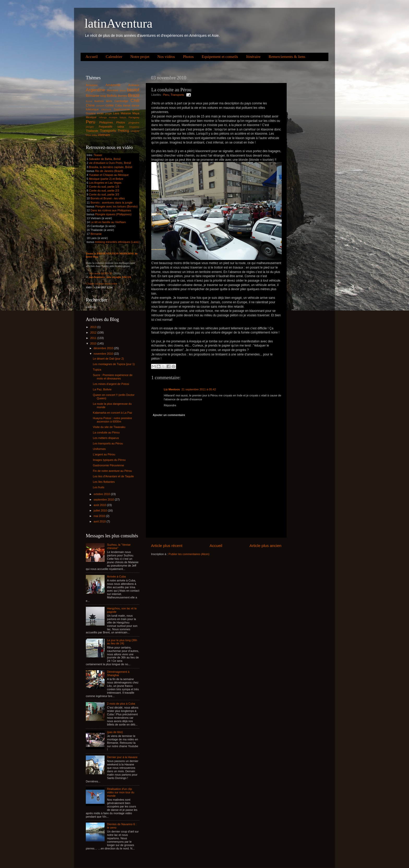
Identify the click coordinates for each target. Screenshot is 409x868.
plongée (90, 127)
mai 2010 (100, 516)
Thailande (92, 131)
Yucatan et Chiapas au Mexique (109, 175)
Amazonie (113, 85)
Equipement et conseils (220, 57)
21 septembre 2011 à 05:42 (199, 389)
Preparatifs (105, 127)
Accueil (92, 57)
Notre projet (140, 57)
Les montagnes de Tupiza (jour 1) (114, 364)
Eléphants (106, 110)
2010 (94, 343)
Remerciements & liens (287, 57)
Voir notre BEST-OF (101, 273)
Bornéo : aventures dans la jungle (112, 203)
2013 (94, 327)
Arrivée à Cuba (116, 576)
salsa (121, 127)
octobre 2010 (102, 494)
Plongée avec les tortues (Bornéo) (116, 206)
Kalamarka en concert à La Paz (113, 413)
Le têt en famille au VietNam (108, 222)
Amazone (92, 85)
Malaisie (126, 113)
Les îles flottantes (104, 482)
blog (103, 96)
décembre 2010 (104, 348)
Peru (166, 95)
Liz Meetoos (172, 389)
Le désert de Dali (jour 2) (108, 359)
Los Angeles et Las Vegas (105, 183)
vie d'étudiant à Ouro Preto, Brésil (110, 163)
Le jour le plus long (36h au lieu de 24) (122, 642)
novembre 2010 (104, 354)
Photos (188, 57)
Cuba (118, 105)
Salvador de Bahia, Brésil (105, 159)
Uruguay (135, 131)
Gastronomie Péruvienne (108, 465)
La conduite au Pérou (106, 432)
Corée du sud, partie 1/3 (104, 187)
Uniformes (99, 449)
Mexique (91, 117)
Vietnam (104, 135)
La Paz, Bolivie (102, 389)
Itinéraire (253, 57)
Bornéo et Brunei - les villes (108, 198)
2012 (94, 332)
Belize (123, 91)
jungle (109, 113)
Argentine (95, 90)
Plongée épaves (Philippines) (113, 214)
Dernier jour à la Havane (122, 757)
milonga (103, 117)
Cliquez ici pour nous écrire (101, 283)
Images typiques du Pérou (109, 460)
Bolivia (112, 96)
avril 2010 (100, 521)
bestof (133, 90)
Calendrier (114, 57)
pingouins (134, 123)
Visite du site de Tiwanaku (109, 427)
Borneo (122, 96)
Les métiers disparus (106, 438)
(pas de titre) (115, 732)
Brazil (134, 95)
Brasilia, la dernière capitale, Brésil (111, 167)
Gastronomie (122, 109)
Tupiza (97, 370)
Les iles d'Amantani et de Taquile (113, 476)
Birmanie (92, 96)
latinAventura (118, 23)
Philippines (106, 122)
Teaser (98, 155)
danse (127, 105)
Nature (123, 117)
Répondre (170, 405)
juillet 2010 (101, 510)
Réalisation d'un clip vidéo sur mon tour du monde (121, 792)
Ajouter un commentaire (169, 415)
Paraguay (134, 117)
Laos (116, 113)
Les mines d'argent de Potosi (111, 384)
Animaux (134, 85)
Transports (177, 95)
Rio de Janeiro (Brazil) (109, 171)
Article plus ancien (265, 546)
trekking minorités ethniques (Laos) (117, 242)
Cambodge (121, 101)
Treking (124, 131)
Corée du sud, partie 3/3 (104, 194)
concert (100, 106)
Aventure (113, 90)
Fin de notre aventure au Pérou (112, 471)
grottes (136, 110)
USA (88, 135)
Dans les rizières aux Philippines (111, 210)
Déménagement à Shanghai (118, 673)
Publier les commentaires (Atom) (189, 554)
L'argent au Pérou (104, 454)
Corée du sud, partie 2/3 (104, 191)
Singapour (134, 127)
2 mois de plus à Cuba (121, 704)
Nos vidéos (166, 57)
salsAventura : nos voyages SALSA (110, 277)
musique (113, 117)
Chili (135, 100)
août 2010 (100, 505)
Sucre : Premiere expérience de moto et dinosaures (113, 377)
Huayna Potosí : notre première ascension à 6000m (112, 420)
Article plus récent (167, 546)
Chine (90, 105)
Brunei (89, 101)
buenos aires (103, 101)
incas (100, 113)
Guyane (91, 113)
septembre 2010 (104, 500)
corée (110, 105)
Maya (136, 113)
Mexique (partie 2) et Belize (106, 179)
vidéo (95, 135)
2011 (94, 338)
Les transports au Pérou (108, 443)
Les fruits (99, 487)
